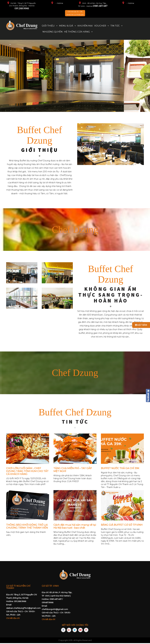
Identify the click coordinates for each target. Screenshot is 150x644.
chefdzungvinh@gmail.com (55, 610)
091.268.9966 (22, 8)
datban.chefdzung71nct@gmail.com (23, 609)
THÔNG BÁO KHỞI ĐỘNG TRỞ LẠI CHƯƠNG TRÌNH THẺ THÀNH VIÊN (27, 527)
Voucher (100, 26)
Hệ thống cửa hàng (77, 32)
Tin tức (115, 26)
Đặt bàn (141, 325)
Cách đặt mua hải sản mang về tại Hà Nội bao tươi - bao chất (75, 527)
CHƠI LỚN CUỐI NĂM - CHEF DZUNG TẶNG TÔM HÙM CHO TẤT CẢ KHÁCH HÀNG (27, 472)
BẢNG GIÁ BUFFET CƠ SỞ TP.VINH (122, 526)
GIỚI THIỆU (40, 151)
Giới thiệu (48, 26)
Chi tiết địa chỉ (13, 619)
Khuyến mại (85, 26)
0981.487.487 (100, 6)
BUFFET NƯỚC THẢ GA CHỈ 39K (120, 469)
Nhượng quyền (53, 32)
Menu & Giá (66, 26)
